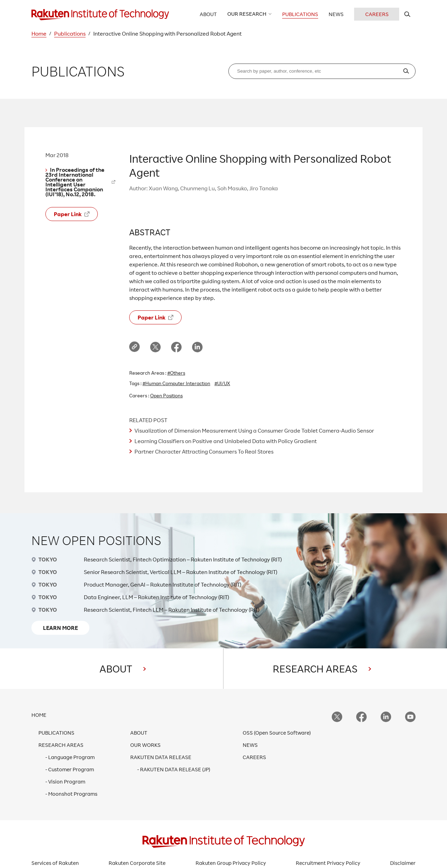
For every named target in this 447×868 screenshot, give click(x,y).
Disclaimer (403, 863)
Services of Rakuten (55, 863)
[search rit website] (407, 14)
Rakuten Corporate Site (137, 863)
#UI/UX (222, 383)
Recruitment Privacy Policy (328, 863)
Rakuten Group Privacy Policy (231, 863)
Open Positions (166, 395)
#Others (176, 373)
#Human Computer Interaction (176, 383)
